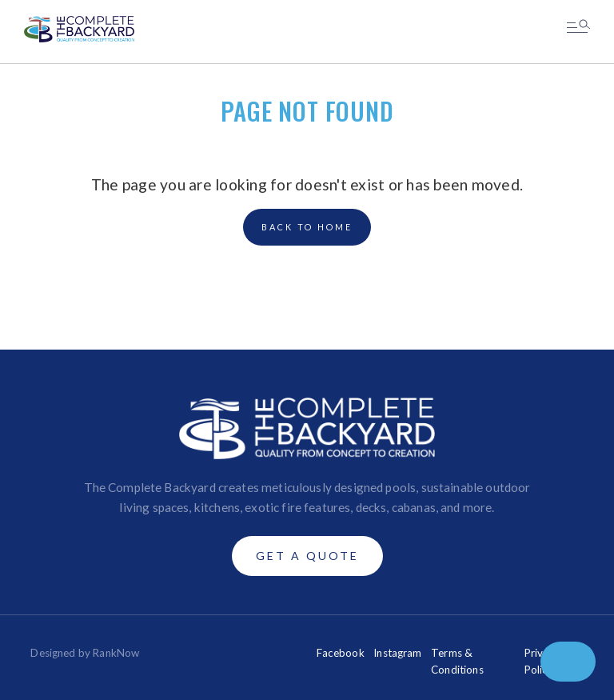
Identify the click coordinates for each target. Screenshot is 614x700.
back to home (307, 227)
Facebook (341, 653)
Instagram (397, 653)
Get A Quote (307, 556)
